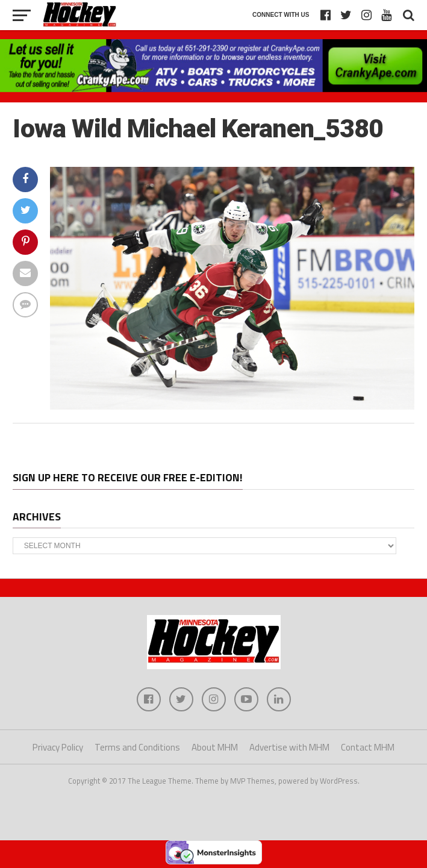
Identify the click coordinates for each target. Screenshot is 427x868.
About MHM (215, 747)
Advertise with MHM (289, 747)
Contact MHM (368, 747)
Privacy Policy (58, 747)
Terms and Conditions (137, 747)
